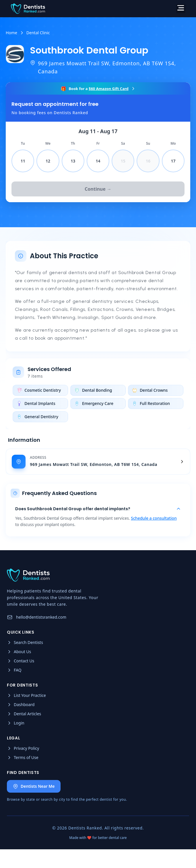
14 (98, 161)
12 (48, 161)
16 (148, 161)
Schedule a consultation (154, 519)
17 (173, 161)
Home (11, 33)
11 (23, 161)
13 (73, 161)
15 (123, 161)
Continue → (98, 189)
